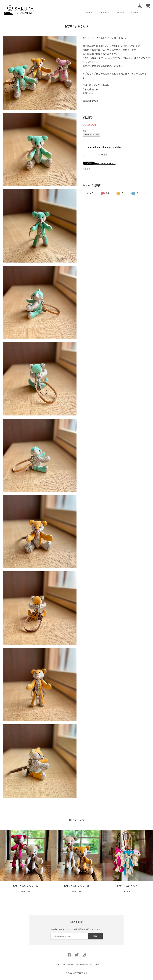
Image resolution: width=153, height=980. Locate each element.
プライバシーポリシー (63, 965)
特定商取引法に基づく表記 (88, 965)
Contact (120, 13)
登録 (95, 936)
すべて (90, 193)
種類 (85, 131)
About (89, 13)
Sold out (103, 155)
